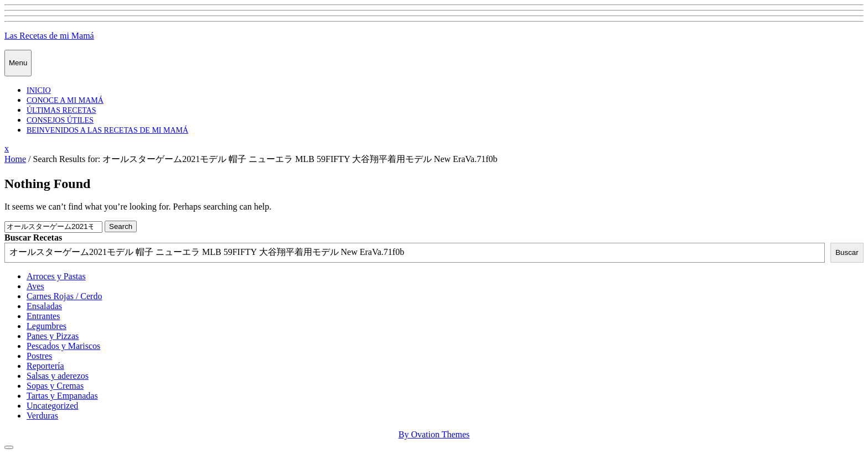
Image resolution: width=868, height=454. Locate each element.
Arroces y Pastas (56, 276)
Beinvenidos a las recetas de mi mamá (107, 130)
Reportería (45, 366)
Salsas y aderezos (58, 376)
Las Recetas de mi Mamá (49, 36)
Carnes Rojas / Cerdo (64, 296)
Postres (39, 356)
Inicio (39, 90)
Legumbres (46, 326)
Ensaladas (44, 306)
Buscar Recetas (33, 238)
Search (121, 226)
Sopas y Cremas (55, 386)
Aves (35, 286)
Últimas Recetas (61, 110)
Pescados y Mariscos (63, 346)
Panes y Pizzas (53, 336)
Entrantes (43, 316)
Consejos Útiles (60, 120)
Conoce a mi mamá (65, 100)
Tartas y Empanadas (62, 396)
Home (15, 159)
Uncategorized (52, 406)
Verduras (42, 416)
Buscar (847, 252)
